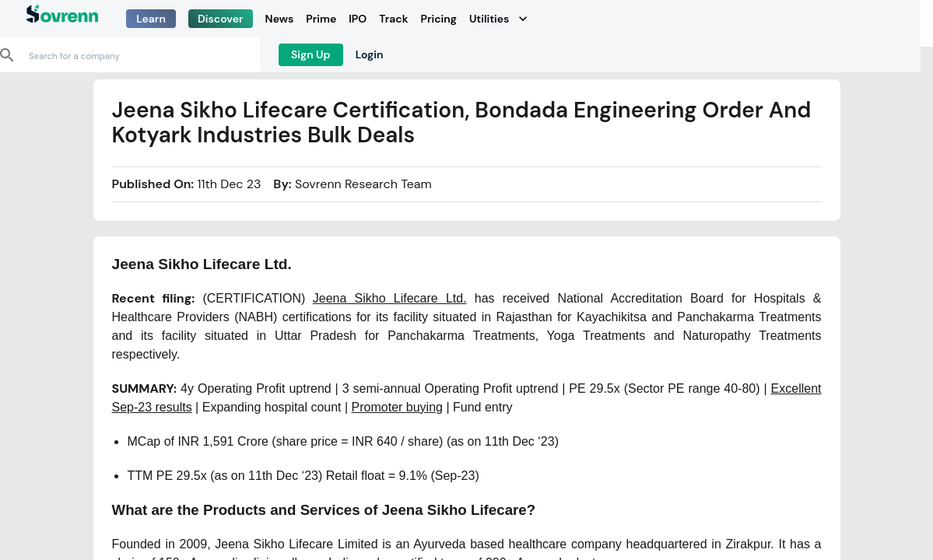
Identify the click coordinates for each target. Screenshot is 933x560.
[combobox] (136, 55)
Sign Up (311, 55)
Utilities (499, 19)
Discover (221, 19)
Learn (151, 19)
